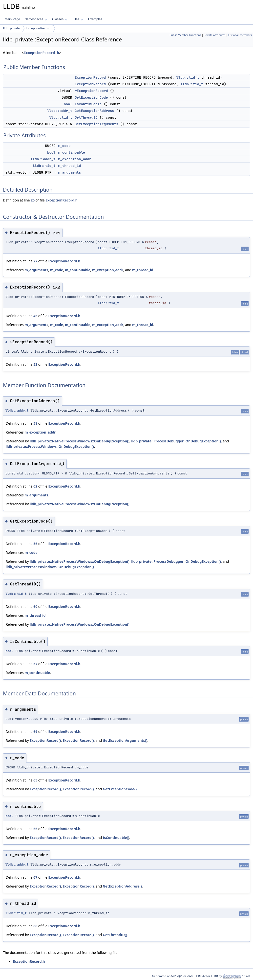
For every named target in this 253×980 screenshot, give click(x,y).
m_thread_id (69, 166)
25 (33, 200)
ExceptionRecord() (45, 740)
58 (35, 423)
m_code (64, 146)
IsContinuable (88, 104)
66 (35, 829)
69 (35, 732)
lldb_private (11, 28)
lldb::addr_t (60, 111)
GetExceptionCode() (120, 789)
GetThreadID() (115, 935)
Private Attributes (215, 35)
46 (35, 316)
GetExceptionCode (91, 97)
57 (35, 664)
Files (78, 19)
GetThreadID (86, 117)
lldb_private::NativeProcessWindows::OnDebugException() (80, 441)
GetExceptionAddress (94, 111)
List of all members (240, 35)
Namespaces (36, 19)
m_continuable (72, 152)
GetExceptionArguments (96, 124)
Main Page (12, 19)
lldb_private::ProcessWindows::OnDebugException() (50, 446)
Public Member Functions (185, 35)
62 (35, 486)
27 (35, 261)
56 (35, 544)
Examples (95, 19)
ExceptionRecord (38, 28)
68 (35, 926)
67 (35, 877)
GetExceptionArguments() (125, 740)
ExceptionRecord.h (41, 53)
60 (35, 607)
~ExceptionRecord (91, 91)
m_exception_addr (75, 159)
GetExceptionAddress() (122, 886)
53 (35, 364)
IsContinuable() (116, 838)
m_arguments (69, 172)
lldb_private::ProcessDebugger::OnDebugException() (176, 441)
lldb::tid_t (188, 77)
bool (68, 104)
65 (35, 780)
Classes (60, 19)
